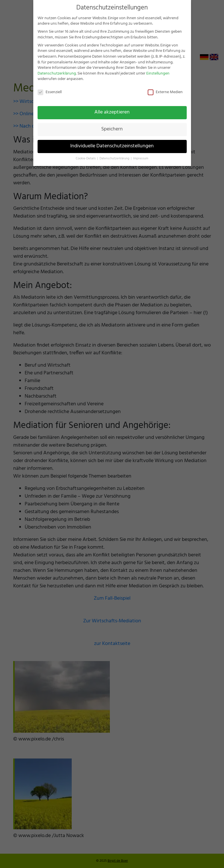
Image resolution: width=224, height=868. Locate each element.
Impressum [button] (141, 159)
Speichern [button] (112, 129)
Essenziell (50, 92)
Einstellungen (158, 74)
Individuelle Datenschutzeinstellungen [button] (112, 146)
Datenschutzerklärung (57, 74)
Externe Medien (165, 92)
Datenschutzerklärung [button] (115, 159)
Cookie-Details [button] (86, 159)
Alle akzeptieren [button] (112, 112)
